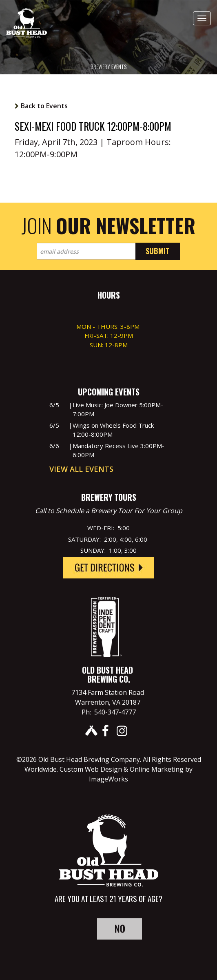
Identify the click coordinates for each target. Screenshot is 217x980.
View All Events (81, 469)
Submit (158, 251)
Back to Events (44, 106)
